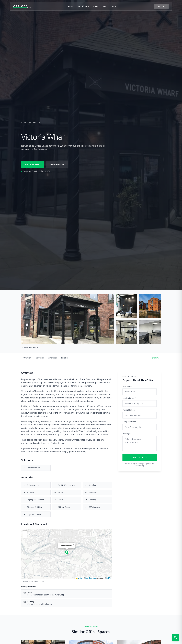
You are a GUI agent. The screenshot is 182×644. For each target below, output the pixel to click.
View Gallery (57, 164)
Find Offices (83, 6)
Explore (161, 6)
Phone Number (129, 410)
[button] (67, 552)
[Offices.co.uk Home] (22, 6)
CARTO (109, 578)
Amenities (53, 358)
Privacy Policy (139, 466)
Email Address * (129, 398)
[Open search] (175, 637)
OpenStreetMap (91, 578)
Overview (27, 358)
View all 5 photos (30, 347)
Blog (105, 6)
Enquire (155, 358)
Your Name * (128, 386)
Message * (127, 434)
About (96, 6)
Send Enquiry (140, 457)
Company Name (129, 422)
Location (65, 358)
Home (70, 6)
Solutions (40, 358)
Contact (114, 6)
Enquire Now (32, 164)
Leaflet (79, 578)
